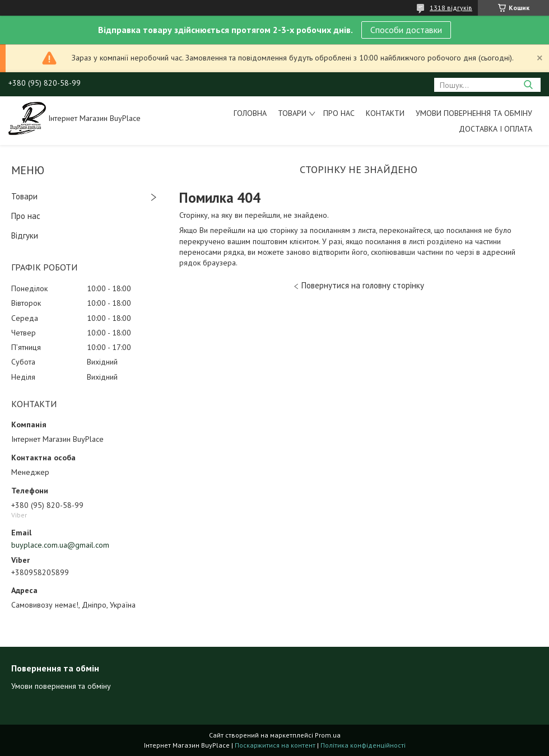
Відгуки (25, 235)
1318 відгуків (451, 8)
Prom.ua (328, 735)
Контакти (385, 113)
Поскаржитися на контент (275, 745)
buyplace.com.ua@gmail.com (60, 545)
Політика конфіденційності (363, 745)
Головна (250, 113)
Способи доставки (406, 30)
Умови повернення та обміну (474, 113)
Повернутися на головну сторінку (363, 285)
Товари (292, 113)
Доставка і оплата (496, 129)
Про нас (339, 113)
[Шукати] (528, 85)
